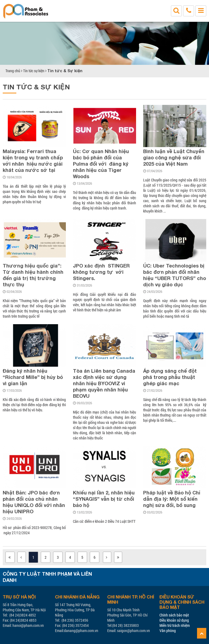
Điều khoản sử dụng (174, 620)
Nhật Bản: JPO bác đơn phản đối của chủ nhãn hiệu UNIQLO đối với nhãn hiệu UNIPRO (34, 502)
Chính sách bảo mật (174, 615)
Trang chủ (13, 71)
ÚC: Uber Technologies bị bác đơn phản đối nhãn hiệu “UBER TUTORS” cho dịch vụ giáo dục (175, 275)
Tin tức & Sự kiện (65, 71)
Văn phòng (168, 631)
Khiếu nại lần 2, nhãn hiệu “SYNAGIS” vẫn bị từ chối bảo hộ (104, 499)
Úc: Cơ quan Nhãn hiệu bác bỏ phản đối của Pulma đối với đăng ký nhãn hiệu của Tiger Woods (102, 164)
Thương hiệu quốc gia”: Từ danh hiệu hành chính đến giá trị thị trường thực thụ (33, 275)
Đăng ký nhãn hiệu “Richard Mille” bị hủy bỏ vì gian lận (33, 377)
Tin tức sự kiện (34, 71)
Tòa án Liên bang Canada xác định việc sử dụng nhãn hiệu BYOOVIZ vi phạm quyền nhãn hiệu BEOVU (104, 383)
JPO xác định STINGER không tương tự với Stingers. (101, 272)
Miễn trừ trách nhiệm (175, 625)
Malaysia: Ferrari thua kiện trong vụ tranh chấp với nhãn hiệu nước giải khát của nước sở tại (33, 161)
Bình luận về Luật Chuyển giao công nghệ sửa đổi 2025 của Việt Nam (174, 157)
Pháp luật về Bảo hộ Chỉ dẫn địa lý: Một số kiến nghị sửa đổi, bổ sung (172, 499)
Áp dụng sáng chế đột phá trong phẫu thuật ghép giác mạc (170, 377)
